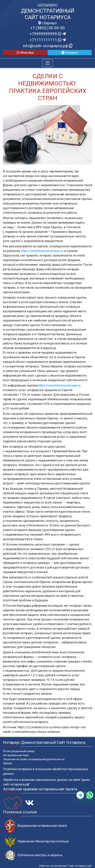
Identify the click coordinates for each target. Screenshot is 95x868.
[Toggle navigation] (48, 63)
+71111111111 (48, 40)
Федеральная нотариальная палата (36, 826)
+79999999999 (48, 34)
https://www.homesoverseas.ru (42, 251)
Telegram (70, 53)
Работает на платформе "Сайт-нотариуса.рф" (66, 866)
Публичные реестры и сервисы (34, 855)
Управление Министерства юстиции (37, 842)
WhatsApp (25, 53)
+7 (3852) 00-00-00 (48, 28)
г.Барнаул (47, 23)
